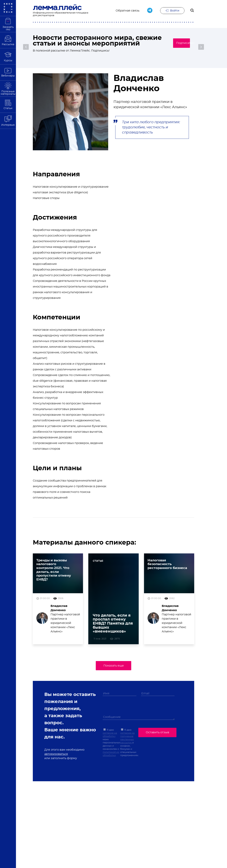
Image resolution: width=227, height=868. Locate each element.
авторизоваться (56, 755)
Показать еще (114, 667)
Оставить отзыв (157, 733)
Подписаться (177, 46)
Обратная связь (128, 11)
